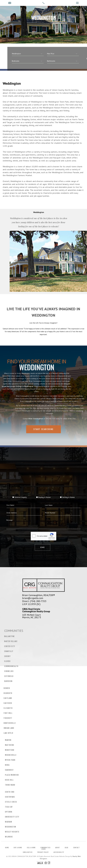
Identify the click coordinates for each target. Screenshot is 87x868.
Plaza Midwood (12, 775)
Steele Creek (11, 802)
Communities (45, 848)
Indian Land (9, 728)
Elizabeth (8, 708)
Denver (7, 688)
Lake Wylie (8, 733)
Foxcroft (8, 718)
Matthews (10, 745)
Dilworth (8, 693)
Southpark (10, 797)
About (58, 848)
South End (10, 792)
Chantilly (9, 651)
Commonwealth (11, 666)
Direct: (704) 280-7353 (34, 601)
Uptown (9, 812)
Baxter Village (11, 641)
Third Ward (10, 785)
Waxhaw (9, 822)
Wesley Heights (12, 832)
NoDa (7, 765)
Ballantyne (9, 636)
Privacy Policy (43, 852)
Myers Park (10, 760)
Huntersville (10, 723)
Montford (10, 750)
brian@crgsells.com (33, 598)
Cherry (7, 656)
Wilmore (9, 837)
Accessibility (59, 852)
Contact (76, 848)
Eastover (8, 703)
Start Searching (43, 436)
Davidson (8, 681)
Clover (7, 661)
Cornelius (9, 671)
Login (43, 849)
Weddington (11, 827)
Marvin (8, 740)
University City (12, 817)
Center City (10, 646)
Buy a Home (18, 848)
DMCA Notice (28, 852)
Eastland (8, 698)
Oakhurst (9, 770)
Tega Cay (9, 807)
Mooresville (11, 755)
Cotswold (9, 676)
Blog (67, 848)
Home (7, 848)
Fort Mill (8, 713)
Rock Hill (9, 780)
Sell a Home (31, 848)
